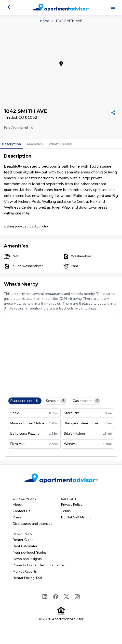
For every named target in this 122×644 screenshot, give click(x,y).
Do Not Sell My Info (76, 517)
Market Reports (25, 572)
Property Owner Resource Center (39, 565)
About (18, 505)
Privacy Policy (72, 505)
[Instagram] (77, 597)
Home (45, 21)
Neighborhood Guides (30, 553)
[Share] (113, 113)
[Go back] (9, 7)
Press (17, 517)
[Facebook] (56, 597)
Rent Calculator (25, 546)
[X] (67, 597)
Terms (66, 511)
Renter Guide (23, 540)
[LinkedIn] (45, 597)
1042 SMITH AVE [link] (69, 21)
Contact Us (21, 511)
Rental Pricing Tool (27, 578)
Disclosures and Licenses (33, 524)
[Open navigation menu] (113, 7)
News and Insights (27, 559)
